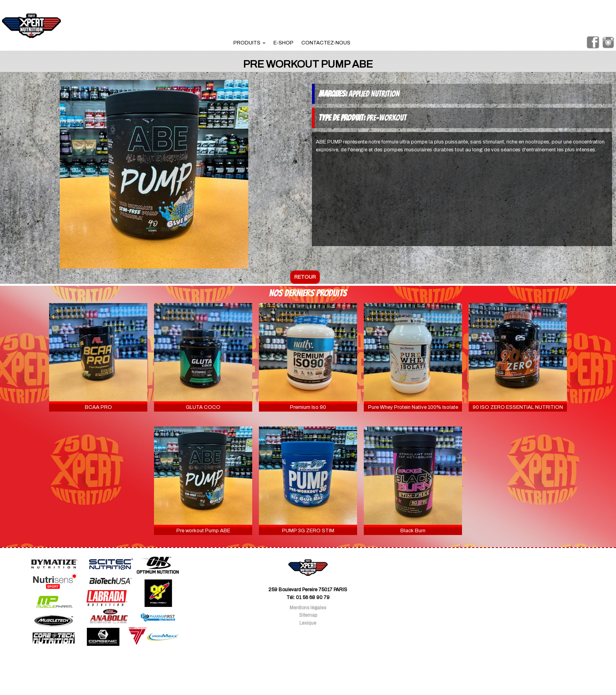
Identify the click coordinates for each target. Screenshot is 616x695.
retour (305, 277)
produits (249, 43)
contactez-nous (326, 43)
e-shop (283, 43)
